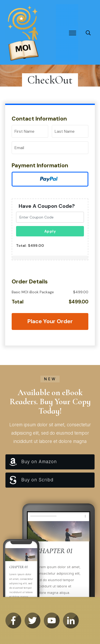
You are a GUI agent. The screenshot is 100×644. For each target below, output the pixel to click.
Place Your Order (50, 321)
